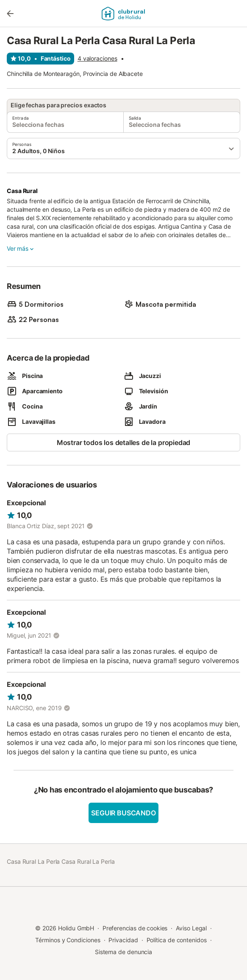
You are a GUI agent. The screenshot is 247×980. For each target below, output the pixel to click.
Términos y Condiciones (68, 940)
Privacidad (123, 940)
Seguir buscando (123, 813)
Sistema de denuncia (123, 952)
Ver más (21, 249)
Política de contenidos (177, 940)
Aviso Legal (191, 928)
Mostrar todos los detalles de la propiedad (124, 442)
